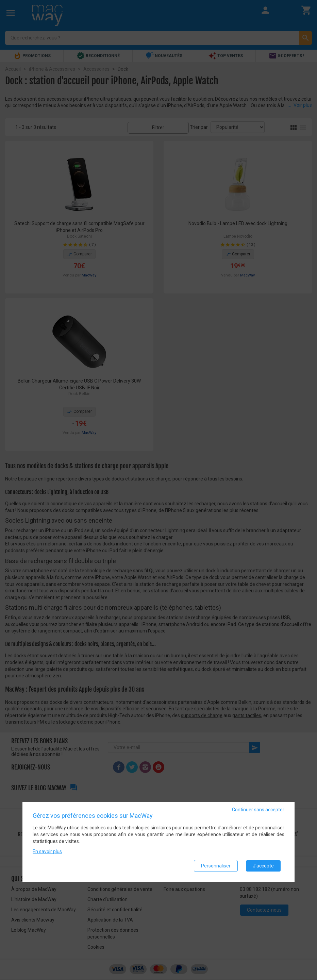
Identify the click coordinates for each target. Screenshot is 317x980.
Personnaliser (216, 866)
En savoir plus (47, 851)
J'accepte (263, 866)
